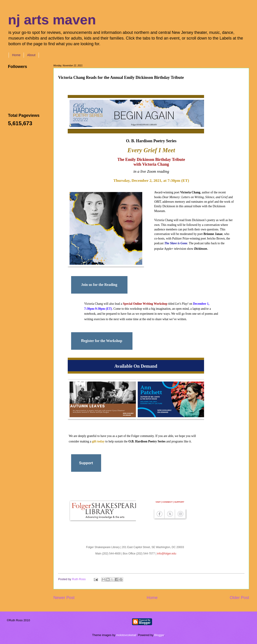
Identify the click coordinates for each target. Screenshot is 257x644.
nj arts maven (52, 20)
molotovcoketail (126, 635)
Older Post (239, 598)
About (31, 55)
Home (16, 55)
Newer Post (64, 598)
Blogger (159, 635)
